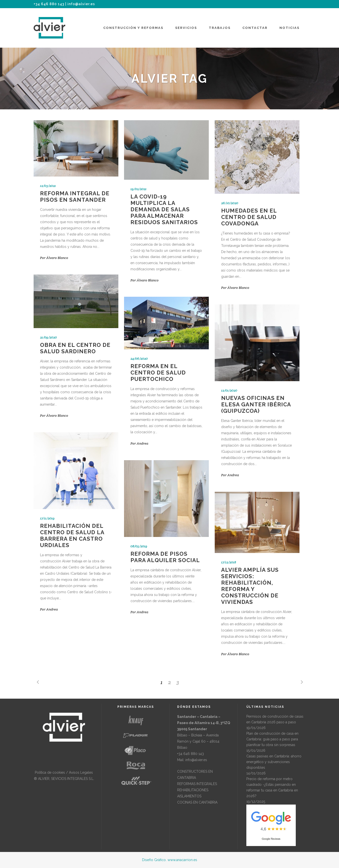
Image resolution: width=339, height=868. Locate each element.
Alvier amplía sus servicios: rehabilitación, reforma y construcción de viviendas (250, 586)
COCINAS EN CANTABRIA (197, 802)
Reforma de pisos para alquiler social (165, 557)
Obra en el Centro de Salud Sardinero (75, 348)
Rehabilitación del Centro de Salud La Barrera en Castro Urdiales (72, 535)
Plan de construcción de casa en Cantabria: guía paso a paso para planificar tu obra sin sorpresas (272, 739)
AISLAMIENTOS (189, 796)
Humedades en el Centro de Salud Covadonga (249, 217)
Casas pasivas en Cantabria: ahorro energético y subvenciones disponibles (274, 762)
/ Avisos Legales (79, 772)
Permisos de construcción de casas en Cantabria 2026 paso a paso (275, 719)
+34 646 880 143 (49, 4)
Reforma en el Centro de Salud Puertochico (158, 373)
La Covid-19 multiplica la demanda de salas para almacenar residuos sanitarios (164, 209)
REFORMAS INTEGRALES (197, 784)
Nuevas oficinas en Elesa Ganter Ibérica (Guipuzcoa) (256, 404)
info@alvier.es (81, 4)
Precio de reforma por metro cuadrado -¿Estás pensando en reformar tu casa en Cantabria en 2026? (272, 787)
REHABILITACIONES (193, 790)
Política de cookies (50, 772)
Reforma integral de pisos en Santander (75, 197)
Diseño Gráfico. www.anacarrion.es (170, 860)
